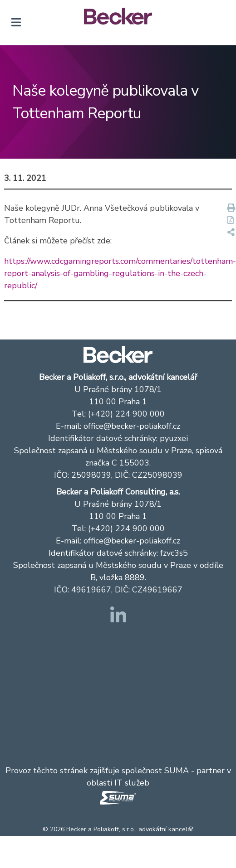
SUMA (177, 771)
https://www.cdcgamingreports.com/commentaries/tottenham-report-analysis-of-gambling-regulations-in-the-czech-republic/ (120, 273)
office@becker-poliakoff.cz (132, 426)
